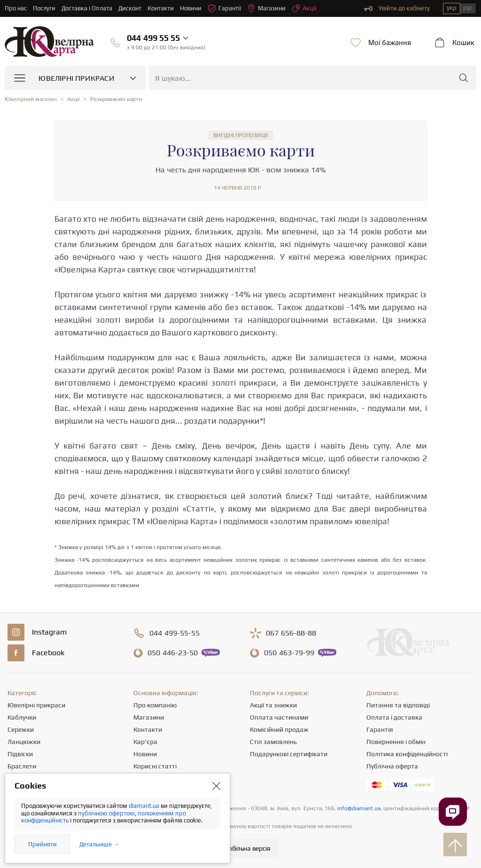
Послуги (44, 8)
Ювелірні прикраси (36, 705)
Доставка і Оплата (87, 8)
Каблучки (22, 717)
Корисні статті (155, 766)
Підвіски (20, 754)
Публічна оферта (392, 766)
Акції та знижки (273, 705)
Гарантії (224, 8)
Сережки (21, 729)
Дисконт (130, 8)
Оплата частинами (279, 717)
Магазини (266, 8)
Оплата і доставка (394, 717)
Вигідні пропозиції (240, 135)
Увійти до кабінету (397, 8)
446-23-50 (173, 653)
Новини (191, 8)
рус (468, 8)
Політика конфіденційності (407, 754)
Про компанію (155, 705)
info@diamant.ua (359, 808)
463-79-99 (289, 653)
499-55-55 (175, 633)
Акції (304, 8)
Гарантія (380, 729)
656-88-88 (291, 633)
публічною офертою (106, 813)
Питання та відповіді (398, 705)
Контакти (161, 8)
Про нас (16, 8)
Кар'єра (145, 742)
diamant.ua (145, 806)
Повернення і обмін (396, 742)
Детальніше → (99, 844)
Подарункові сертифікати (289, 754)
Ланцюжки (24, 742)
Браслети (22, 766)
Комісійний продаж (279, 729)
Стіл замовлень (273, 742)
